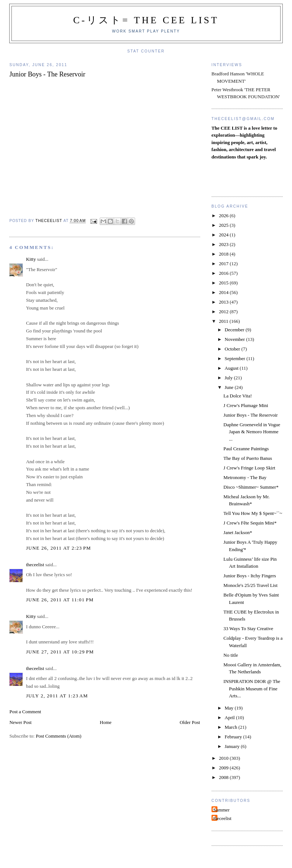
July (229, 378)
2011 (224, 321)
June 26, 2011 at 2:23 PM (58, 548)
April (231, 717)
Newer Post (20, 722)
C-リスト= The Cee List (146, 20)
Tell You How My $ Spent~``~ (253, 513)
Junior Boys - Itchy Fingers (250, 576)
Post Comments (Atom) (59, 736)
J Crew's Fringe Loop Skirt (249, 468)
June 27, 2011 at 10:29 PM (60, 652)
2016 (224, 273)
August (232, 368)
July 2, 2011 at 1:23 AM (57, 696)
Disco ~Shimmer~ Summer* (251, 487)
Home (106, 722)
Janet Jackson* (238, 532)
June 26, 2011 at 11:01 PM (60, 600)
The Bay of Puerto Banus (248, 458)
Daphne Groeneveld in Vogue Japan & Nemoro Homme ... (252, 432)
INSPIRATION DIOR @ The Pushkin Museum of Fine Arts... (252, 688)
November (236, 339)
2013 (224, 302)
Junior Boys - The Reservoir (250, 415)
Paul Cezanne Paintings (246, 449)
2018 (224, 254)
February (234, 737)
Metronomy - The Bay (245, 477)
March (232, 727)
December (235, 330)
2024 (224, 235)
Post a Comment (25, 712)
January (233, 746)
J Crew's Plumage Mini (246, 405)
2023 (224, 244)
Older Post (190, 722)
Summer (221, 810)
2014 (224, 292)
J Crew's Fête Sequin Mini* (250, 523)
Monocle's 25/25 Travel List (250, 585)
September (236, 358)
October (233, 349)
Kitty (31, 259)
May (230, 708)
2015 (224, 283)
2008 (224, 777)
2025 (224, 225)
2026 (224, 216)
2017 (224, 264)
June (230, 387)
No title (231, 655)
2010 (224, 758)
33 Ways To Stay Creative (248, 628)
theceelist (35, 565)
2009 (224, 768)
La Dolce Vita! (238, 396)
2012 (224, 312)
